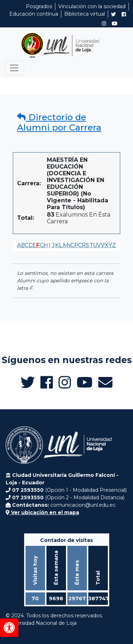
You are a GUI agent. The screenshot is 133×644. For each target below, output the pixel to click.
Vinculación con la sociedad (92, 6)
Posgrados (39, 6)
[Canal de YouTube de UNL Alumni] (115, 23)
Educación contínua (34, 14)
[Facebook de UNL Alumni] (124, 14)
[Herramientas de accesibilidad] (9, 628)
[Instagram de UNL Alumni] (104, 23)
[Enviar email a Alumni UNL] (105, 382)
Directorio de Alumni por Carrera (59, 122)
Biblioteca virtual (85, 14)
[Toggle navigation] (14, 68)
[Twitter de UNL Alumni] (113, 15)
